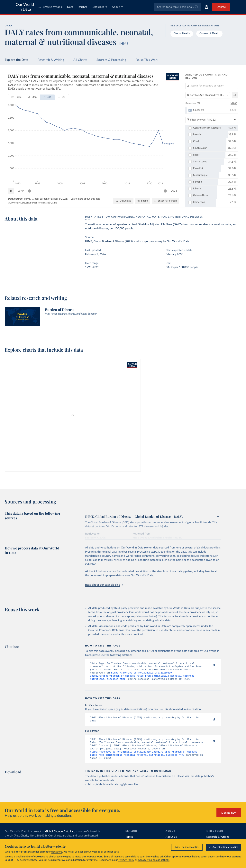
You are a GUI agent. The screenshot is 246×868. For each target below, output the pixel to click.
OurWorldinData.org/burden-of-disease (28, 203)
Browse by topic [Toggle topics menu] (50, 7)
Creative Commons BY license (106, 630)
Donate (221, 7)
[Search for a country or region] (212, 86)
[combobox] (177, 7)
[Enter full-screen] (165, 201)
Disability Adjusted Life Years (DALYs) (160, 224)
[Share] (142, 201)
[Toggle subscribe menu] (206, 7)
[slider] (29, 191)
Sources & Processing (111, 60)
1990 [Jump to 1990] (21, 191)
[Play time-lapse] (11, 191)
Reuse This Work (147, 60)
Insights (82, 7)
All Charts (80, 60)
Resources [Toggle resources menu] (99, 7)
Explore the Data (16, 60)
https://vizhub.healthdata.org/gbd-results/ (113, 790)
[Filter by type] (212, 120)
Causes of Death (209, 33)
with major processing (149, 241)
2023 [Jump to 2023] (174, 191)
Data (70, 7)
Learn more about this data (85, 199)
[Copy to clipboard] (210, 665)
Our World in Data (25, 7)
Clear (234, 103)
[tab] (17, 97)
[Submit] (196, 7)
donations (57, 852)
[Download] (123, 201)
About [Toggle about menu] (117, 7)
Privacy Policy (126, 860)
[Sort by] (208, 95)
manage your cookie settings (154, 860)
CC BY (54, 203)
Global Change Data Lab (60, 837)
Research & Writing (51, 60)
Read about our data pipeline (104, 585)
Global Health (182, 33)
